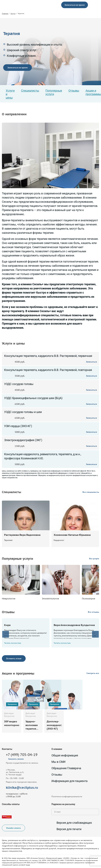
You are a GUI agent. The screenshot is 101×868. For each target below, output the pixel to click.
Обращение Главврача (66, 768)
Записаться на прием (75, 5)
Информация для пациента (69, 781)
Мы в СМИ (58, 762)
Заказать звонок (16, 759)
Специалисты (30, 91)
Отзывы (74, 91)
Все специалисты (91, 492)
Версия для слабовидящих (72, 823)
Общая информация (65, 755)
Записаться (91, 362)
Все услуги (94, 559)
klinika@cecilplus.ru (22, 788)
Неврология (9, 599)
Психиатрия (88, 599)
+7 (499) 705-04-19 (22, 755)
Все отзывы (94, 612)
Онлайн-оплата (13, 828)
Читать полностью (14, 643)
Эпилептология (50, 599)
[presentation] (6, 634)
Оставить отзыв (14, 658)
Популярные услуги (54, 92)
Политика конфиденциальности (67, 796)
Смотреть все (93, 673)
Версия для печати (66, 829)
